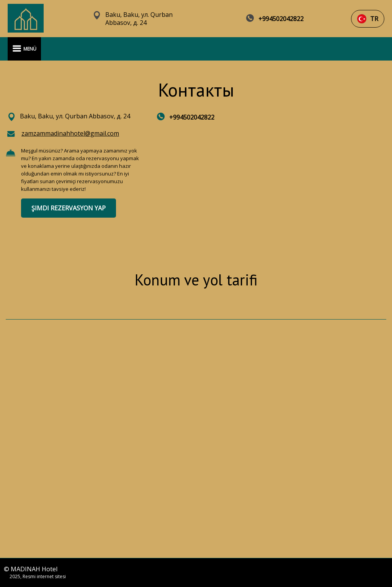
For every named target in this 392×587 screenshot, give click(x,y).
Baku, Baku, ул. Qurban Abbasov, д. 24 (139, 19)
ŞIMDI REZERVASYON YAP (69, 208)
